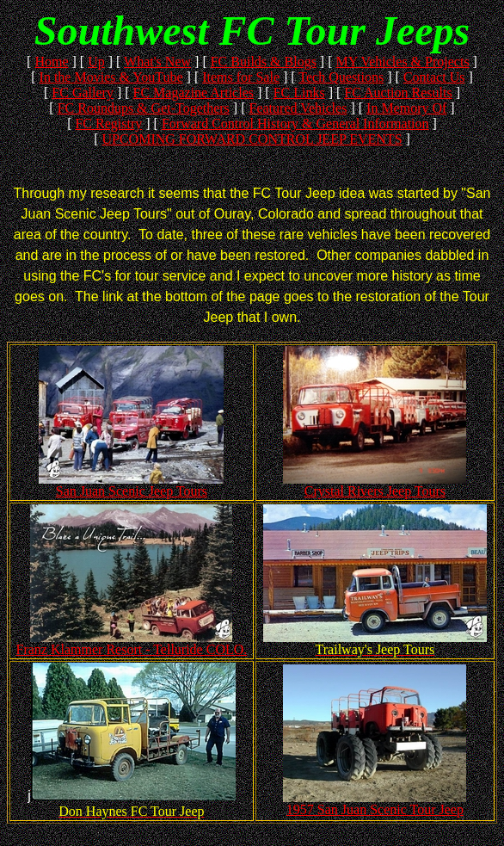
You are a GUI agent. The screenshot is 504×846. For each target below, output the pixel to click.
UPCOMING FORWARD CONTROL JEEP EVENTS (252, 139)
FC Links (299, 93)
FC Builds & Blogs (264, 62)
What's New (157, 62)
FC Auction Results (398, 93)
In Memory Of (406, 108)
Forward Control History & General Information (295, 124)
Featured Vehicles (298, 108)
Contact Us (434, 77)
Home (51, 62)
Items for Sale (241, 77)
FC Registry (108, 124)
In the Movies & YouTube (111, 77)
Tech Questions (341, 77)
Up (96, 62)
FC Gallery (83, 93)
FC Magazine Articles (194, 93)
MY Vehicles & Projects (403, 62)
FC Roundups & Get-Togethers (144, 108)
